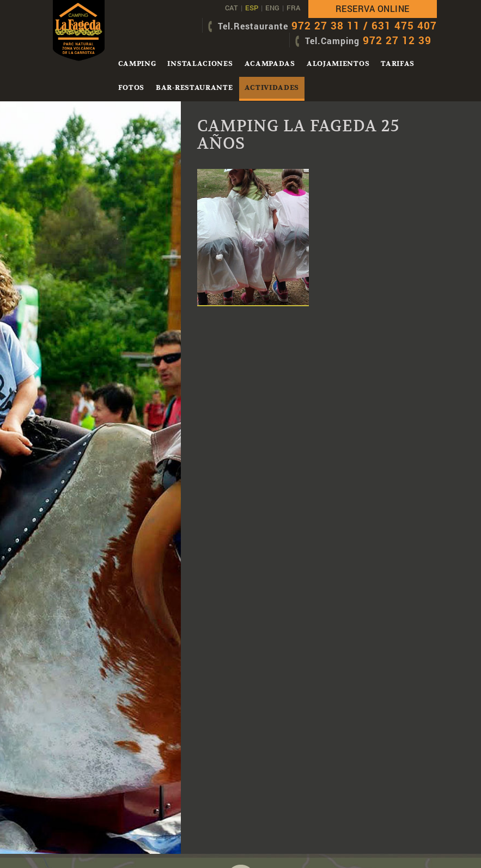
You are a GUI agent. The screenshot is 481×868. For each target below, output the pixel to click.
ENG (272, 8)
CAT (232, 8)
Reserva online (373, 8)
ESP (252, 8)
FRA (293, 8)
